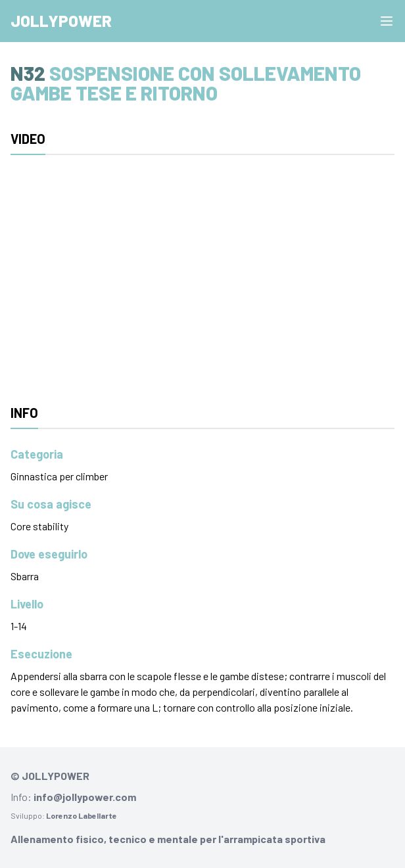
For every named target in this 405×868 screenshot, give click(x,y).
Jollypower (61, 21)
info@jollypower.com (85, 797)
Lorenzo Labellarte (82, 815)
